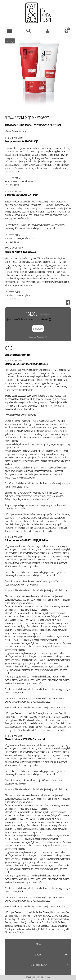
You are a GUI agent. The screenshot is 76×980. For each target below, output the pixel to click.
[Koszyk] (67, 31)
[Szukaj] (28, 31)
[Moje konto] (48, 31)
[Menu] (9, 31)
